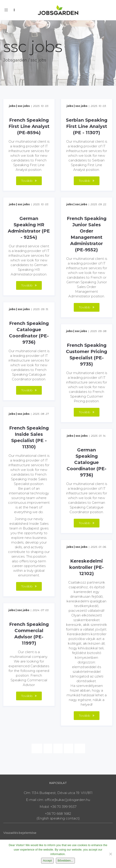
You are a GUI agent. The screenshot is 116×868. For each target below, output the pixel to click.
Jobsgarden (15, 60)
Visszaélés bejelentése (20, 833)
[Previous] (37, 748)
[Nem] (110, 854)
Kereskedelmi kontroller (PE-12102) (86, 567)
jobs (12, 106)
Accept (47, 861)
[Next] (80, 748)
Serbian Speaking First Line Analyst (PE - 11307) (87, 126)
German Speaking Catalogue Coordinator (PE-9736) (86, 462)
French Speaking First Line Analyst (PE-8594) (29, 126)
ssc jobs (24, 106)
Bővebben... (65, 861)
